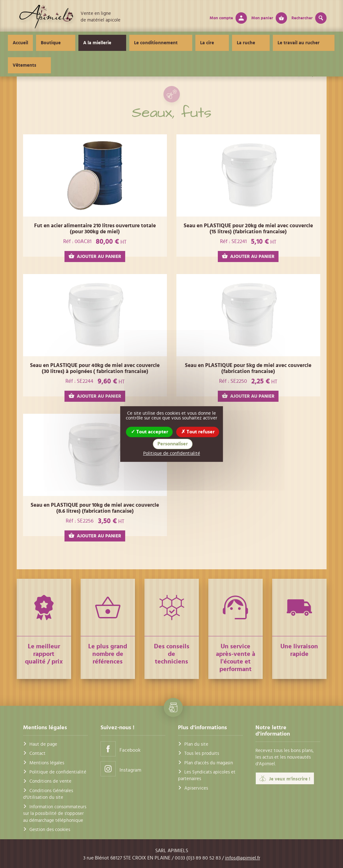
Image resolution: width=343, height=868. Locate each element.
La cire (189, 43)
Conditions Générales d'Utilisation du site (48, 794)
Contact (37, 753)
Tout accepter (150, 432)
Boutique (63, 43)
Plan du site (196, 744)
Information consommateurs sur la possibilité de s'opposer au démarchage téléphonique (55, 814)
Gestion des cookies (50, 830)
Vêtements (306, 43)
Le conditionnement (148, 43)
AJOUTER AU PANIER (95, 256)
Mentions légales (47, 763)
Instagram (121, 769)
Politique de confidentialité (58, 772)
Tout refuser (198, 432)
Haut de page (43, 744)
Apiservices (196, 788)
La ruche (218, 43)
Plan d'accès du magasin (209, 763)
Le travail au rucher (261, 43)
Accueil (32, 43)
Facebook (121, 749)
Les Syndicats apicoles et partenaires (207, 775)
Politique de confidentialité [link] (172, 453)
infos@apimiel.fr (243, 858)
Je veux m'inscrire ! (285, 779)
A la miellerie (99, 43)
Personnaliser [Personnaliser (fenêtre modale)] (173, 444)
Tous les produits (202, 753)
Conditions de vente (50, 781)
